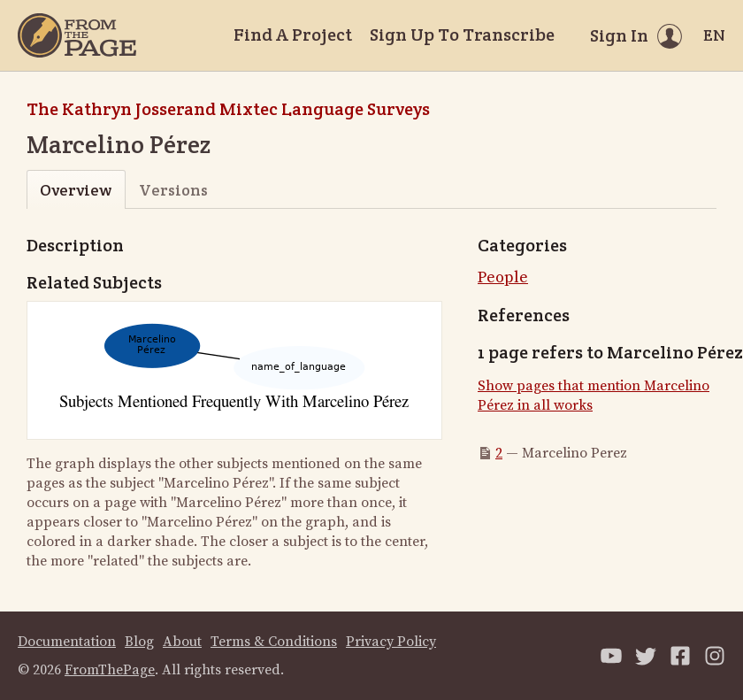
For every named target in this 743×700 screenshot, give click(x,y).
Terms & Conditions (274, 642)
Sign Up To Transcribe (462, 35)
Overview (76, 190)
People (503, 277)
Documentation (67, 642)
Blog (139, 642)
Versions (173, 190)
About (182, 642)
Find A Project (293, 35)
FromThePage (110, 670)
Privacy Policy (391, 642)
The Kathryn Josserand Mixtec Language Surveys (228, 109)
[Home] (77, 35)
